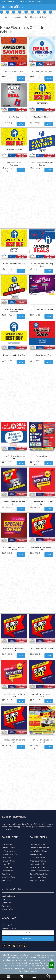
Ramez (39, 1)
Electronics (17, 17)
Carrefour (12, 1)
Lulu (4, 1)
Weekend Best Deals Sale (42, 71)
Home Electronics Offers (35, 17)
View (21, 78)
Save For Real (14, 117)
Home (6, 17)
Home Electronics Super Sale (42, 309)
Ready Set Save (42, 456)
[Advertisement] (28, 200)
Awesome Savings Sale (14, 71)
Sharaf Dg (30, 1)
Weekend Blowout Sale (42, 355)
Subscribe (28, 938)
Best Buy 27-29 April (42, 117)
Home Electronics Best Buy (14, 264)
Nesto (21, 1)
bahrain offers (12, 7)
